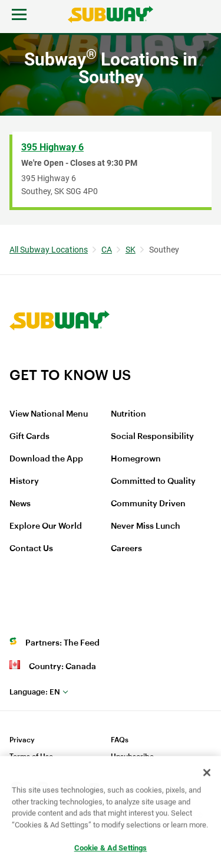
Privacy (22, 740)
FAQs (120, 740)
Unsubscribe (132, 756)
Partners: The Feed (62, 643)
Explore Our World (46, 526)
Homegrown (136, 459)
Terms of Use (31, 756)
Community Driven (148, 504)
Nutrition (128, 414)
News (20, 504)
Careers (126, 549)
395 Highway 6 (52, 147)
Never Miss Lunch (146, 526)
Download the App (46, 459)
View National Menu (49, 414)
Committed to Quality (153, 482)
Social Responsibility (152, 437)
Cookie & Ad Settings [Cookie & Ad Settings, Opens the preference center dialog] (111, 851)
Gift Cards (29, 437)
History (24, 482)
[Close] (207, 776)
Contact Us (31, 549)
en (35, 692)
